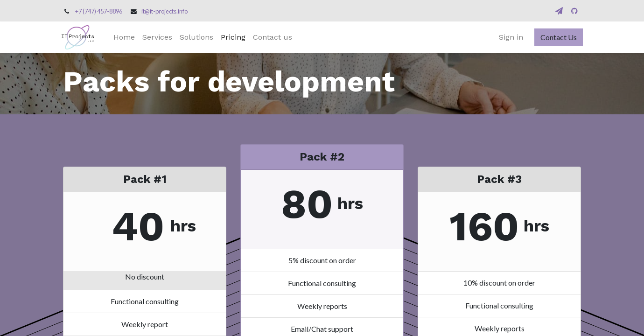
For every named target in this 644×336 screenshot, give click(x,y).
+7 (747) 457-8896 (99, 11)
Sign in (509, 37)
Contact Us (557, 37)
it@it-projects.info (164, 11)
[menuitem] (126, 37)
